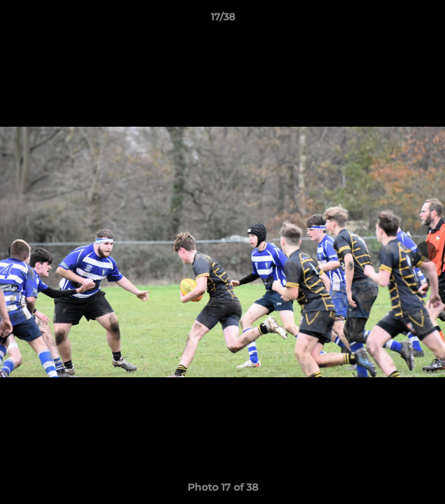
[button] (428, 20)
